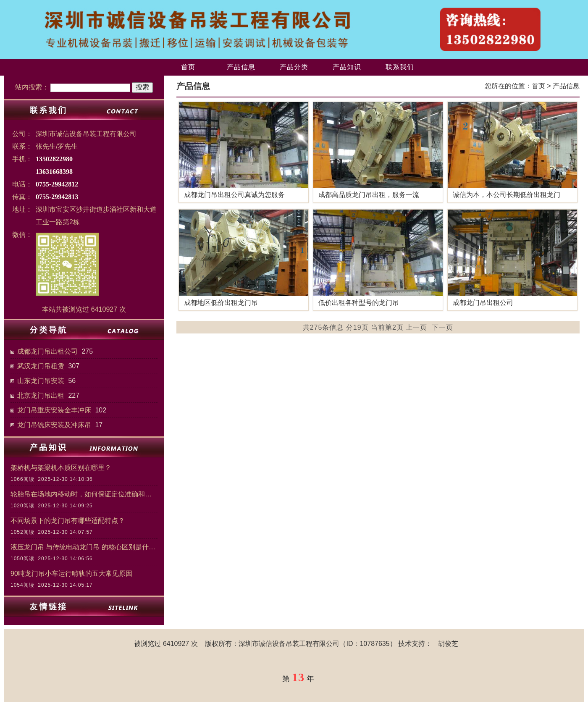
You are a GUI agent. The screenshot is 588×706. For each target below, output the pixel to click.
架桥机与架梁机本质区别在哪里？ (61, 468)
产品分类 (294, 67)
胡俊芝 (448, 644)
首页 (188, 67)
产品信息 (241, 67)
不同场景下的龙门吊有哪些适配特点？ (68, 521)
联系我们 (400, 67)
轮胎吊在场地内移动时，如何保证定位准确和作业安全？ (84, 494)
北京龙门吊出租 (41, 395)
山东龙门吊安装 (41, 381)
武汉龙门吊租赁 (41, 366)
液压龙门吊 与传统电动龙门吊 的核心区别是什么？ (84, 547)
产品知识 (347, 67)
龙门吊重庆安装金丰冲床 (54, 410)
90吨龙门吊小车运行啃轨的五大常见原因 (71, 573)
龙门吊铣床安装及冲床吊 (54, 425)
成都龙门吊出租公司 (47, 351)
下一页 (442, 327)
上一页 (416, 327)
